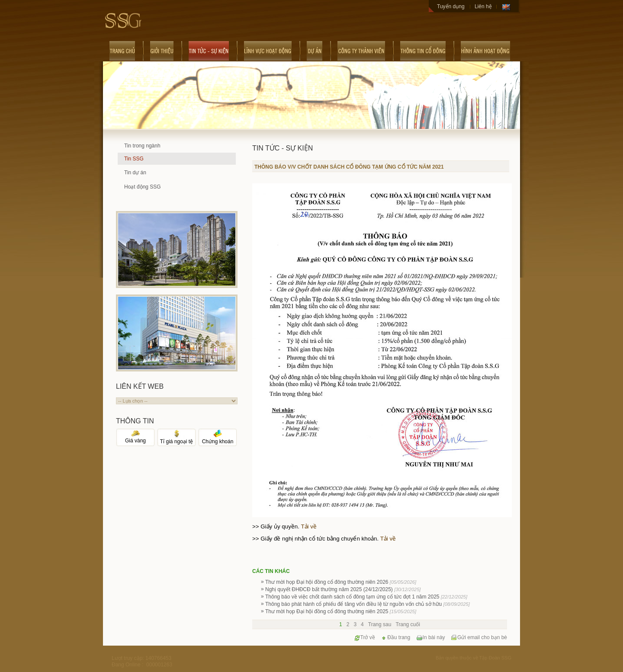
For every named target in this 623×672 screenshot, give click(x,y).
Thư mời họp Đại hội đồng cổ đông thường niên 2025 (341, 611)
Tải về (308, 526)
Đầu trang (395, 637)
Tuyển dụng (451, 6)
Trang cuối (408, 624)
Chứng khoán (218, 439)
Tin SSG (134, 159)
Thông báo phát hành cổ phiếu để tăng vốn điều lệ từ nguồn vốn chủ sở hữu (368, 604)
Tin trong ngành (142, 146)
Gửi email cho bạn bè (479, 637)
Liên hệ (483, 6)
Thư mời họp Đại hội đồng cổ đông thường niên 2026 (341, 582)
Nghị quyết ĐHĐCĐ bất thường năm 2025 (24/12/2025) (343, 589)
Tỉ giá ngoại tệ (177, 439)
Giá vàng (135, 438)
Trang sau (380, 624)
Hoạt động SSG (143, 187)
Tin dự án (135, 173)
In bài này (431, 637)
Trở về (364, 637)
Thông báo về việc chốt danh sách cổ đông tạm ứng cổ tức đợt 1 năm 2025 (366, 597)
